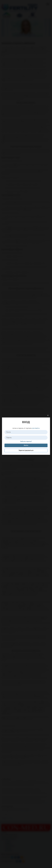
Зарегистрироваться (26, 450)
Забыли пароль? (26, 441)
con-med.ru (36, 428)
